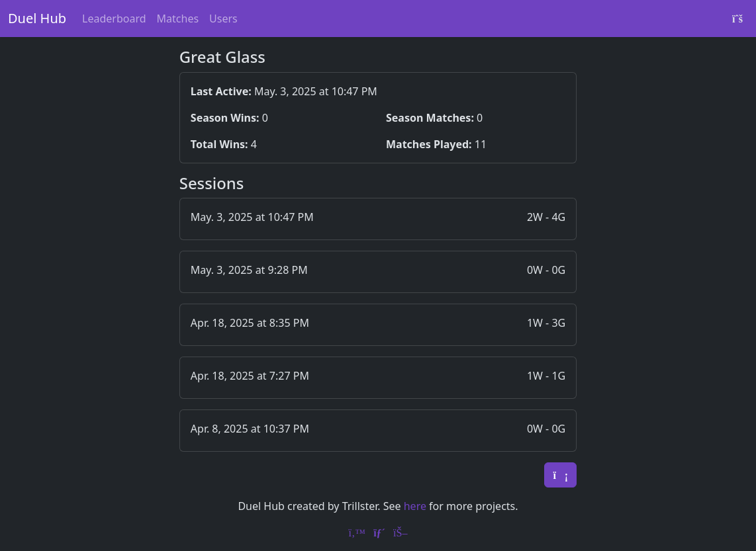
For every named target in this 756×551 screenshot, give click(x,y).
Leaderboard (114, 19)
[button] (378, 219)
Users (223, 19)
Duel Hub (37, 18)
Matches (178, 19)
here (415, 506)
